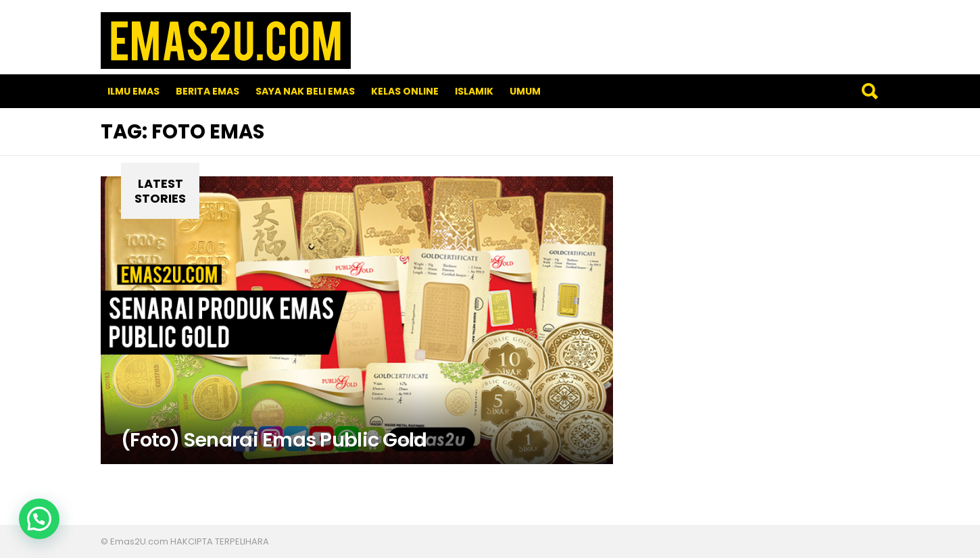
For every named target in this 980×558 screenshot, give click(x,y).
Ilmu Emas (133, 91)
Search (869, 91)
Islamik (474, 91)
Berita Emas (207, 91)
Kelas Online (405, 91)
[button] (39, 519)
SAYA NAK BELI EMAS (305, 91)
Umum (525, 91)
